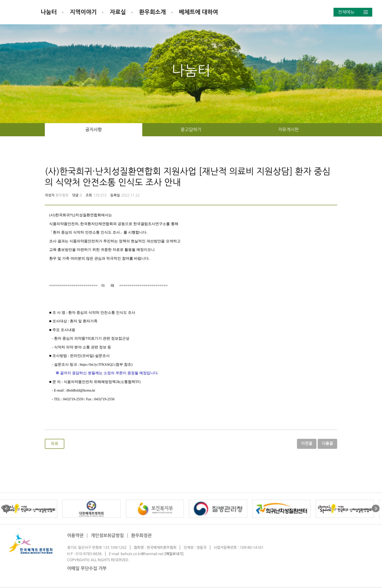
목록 (55, 444)
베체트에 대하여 (235, 12)
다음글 (328, 444)
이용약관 (75, 537)
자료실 (154, 12)
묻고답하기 (191, 130)
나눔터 (85, 12)
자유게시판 (289, 130)
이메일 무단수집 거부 (87, 569)
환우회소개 (189, 12)
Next (376, 510)
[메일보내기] (174, 555)
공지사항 (94, 130)
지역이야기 (120, 12)
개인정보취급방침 (107, 537)
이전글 (307, 444)
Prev (6, 510)
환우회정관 (141, 537)
